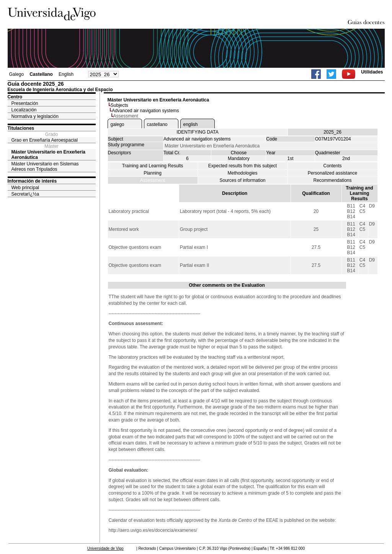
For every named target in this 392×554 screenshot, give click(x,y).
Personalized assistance (332, 173)
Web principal (25, 188)
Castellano (41, 74)
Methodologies (242, 173)
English (66, 74)
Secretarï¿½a (25, 194)
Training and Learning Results (153, 166)
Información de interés (32, 181)
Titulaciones (21, 128)
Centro (15, 97)
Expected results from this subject (243, 166)
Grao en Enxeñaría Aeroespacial (45, 140)
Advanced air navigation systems (145, 111)
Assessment (153, 180)
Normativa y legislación (35, 116)
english (191, 124)
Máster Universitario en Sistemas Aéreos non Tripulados (45, 167)
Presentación (25, 103)
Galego (17, 74)
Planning (153, 173)
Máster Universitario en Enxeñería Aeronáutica (48, 155)
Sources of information (242, 180)
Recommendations (332, 180)
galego (118, 124)
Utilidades (372, 72)
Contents (332, 166)
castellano (157, 124)
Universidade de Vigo (105, 548)
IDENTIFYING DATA (198, 132)
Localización (24, 110)
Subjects (119, 105)
